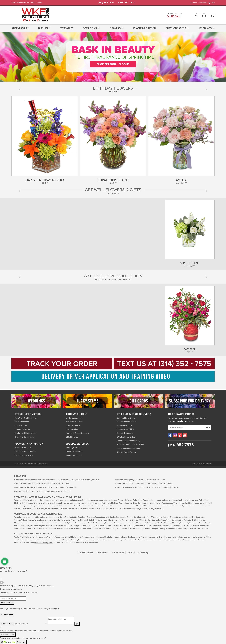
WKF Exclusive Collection (113, 276)
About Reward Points (74, 422)
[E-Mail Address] (187, 428)
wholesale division (156, 537)
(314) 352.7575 (106, 3)
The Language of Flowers (25, 451)
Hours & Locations (200, 3)
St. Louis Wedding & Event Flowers (33, 534)
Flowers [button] (115, 28)
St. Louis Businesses (125, 433)
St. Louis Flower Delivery (127, 418)
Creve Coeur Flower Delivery (128, 441)
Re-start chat (7, 615)
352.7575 (181, 445)
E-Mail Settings (72, 437)
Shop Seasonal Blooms (113, 64)
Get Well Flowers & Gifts (113, 190)
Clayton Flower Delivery (126, 452)
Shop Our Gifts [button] (176, 28)
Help (213, 3)
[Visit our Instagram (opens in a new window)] (175, 435)
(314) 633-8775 (166, 484)
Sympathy (66, 28)
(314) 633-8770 (64, 484)
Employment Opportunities (26, 433)
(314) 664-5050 (94, 480)
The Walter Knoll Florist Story (26, 418)
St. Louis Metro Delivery (134, 414)
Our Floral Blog (21, 425)
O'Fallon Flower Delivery (127, 437)
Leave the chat (8, 634)
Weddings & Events (74, 448)
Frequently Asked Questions (77, 433)
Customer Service (73, 425)
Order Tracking (72, 429)
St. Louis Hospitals (124, 425)
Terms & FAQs (118, 552)
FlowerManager (206, 464)
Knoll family (183, 500)
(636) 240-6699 (159, 480)
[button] (204, 15)
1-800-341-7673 (126, 3)
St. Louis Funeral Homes (127, 422)
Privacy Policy (102, 552)
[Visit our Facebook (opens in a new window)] (170, 435)
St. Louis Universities (125, 429)
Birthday (44, 28)
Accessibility (143, 552)
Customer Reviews (22, 429)
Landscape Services (74, 451)
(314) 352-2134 (173, 488)
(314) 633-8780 (71, 488)
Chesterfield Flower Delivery (128, 448)
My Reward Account (74, 418)
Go (208, 428)
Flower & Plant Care (23, 448)
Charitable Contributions (25, 437)
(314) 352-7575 (65, 491)
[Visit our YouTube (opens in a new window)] (185, 435)
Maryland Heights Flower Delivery (131, 444)
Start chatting (7, 603)
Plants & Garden (145, 28)
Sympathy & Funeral (74, 455)
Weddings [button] (205, 28)
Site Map (131, 552)
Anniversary (20, 28)
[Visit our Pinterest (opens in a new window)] (180, 435)
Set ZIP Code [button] (174, 16)
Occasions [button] (90, 28)
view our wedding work (44, 543)
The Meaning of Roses (24, 455)
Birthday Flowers (113, 88)
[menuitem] (21, 28)
